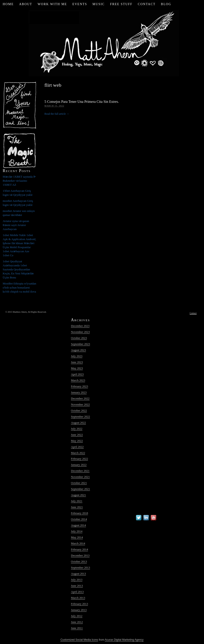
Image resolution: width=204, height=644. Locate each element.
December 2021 (80, 471)
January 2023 (79, 392)
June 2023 (77, 362)
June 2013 (77, 586)
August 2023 (78, 350)
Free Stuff (121, 4)
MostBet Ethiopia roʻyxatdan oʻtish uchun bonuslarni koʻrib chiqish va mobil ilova (19, 288)
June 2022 (77, 435)
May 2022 (77, 441)
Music (99, 4)
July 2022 (77, 429)
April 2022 (77, 447)
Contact (147, 4)
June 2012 (77, 622)
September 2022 (80, 417)
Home (8, 4)
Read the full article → (57, 114)
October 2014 (79, 519)
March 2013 (78, 598)
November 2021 (80, 477)
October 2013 (79, 561)
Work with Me (52, 4)
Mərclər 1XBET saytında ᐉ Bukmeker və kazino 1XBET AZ (19, 181)
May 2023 (77, 368)
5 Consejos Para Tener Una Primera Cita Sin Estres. (82, 102)
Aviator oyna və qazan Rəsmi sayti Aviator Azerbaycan (16, 225)
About (26, 4)
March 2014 (78, 543)
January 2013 (79, 610)
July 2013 (77, 580)
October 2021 (79, 483)
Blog (166, 4)
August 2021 (78, 495)
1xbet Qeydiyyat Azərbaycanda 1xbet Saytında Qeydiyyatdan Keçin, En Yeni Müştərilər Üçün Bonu (18, 269)
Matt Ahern (102, 42)
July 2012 (77, 616)
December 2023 (80, 326)
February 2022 (79, 459)
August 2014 (78, 525)
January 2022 (79, 465)
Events (80, 4)
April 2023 (77, 374)
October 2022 (79, 410)
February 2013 (79, 604)
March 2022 (78, 453)
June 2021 (77, 507)
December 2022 (80, 398)
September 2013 (80, 568)
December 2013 (80, 555)
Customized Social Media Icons (79, 640)
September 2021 (80, 489)
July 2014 (77, 531)
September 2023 (80, 344)
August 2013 (78, 574)
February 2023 (79, 386)
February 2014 (79, 549)
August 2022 (78, 423)
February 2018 (79, 513)
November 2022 (80, 404)
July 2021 (77, 501)
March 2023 (78, 380)
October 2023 (79, 338)
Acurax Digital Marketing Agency (124, 640)
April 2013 (77, 592)
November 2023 (80, 332)
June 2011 (77, 628)
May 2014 (77, 537)
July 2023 (77, 356)
